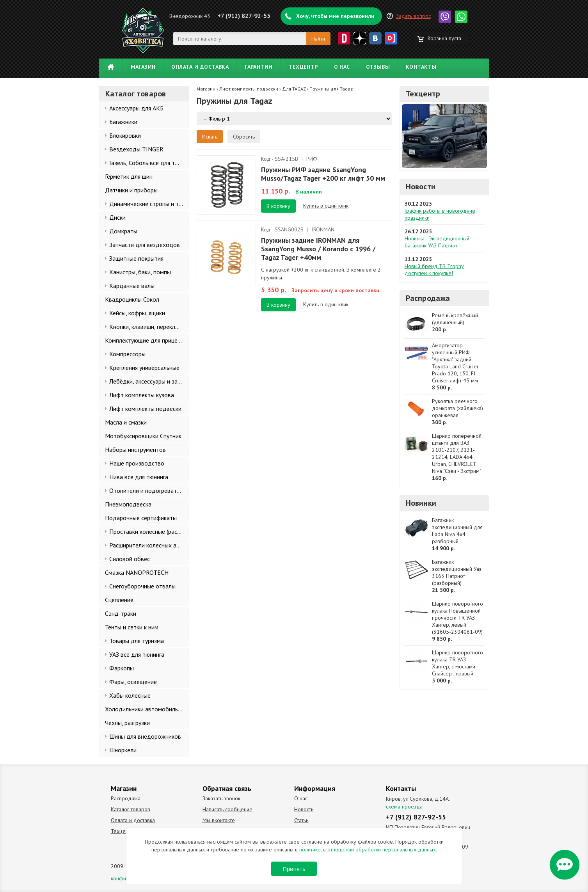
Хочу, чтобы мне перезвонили (335, 16)
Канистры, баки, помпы (140, 272)
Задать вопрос (413, 16)
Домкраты (123, 231)
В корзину (278, 206)
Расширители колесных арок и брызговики (149, 545)
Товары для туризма (137, 641)
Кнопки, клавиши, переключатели (149, 327)
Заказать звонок (221, 798)
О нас (342, 67)
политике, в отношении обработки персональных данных (368, 849)
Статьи (301, 820)
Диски (117, 217)
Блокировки (125, 135)
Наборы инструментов (135, 450)
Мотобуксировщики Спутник (143, 436)
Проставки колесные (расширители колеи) (149, 531)
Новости (421, 187)
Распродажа (428, 298)
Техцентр (303, 67)
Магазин (143, 67)
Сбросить (244, 137)
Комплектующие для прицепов (146, 340)
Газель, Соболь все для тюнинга (149, 163)
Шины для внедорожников (145, 736)
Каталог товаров (131, 809)
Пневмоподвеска (128, 504)
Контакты (421, 67)
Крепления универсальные (144, 368)
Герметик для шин (129, 176)
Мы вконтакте (219, 820)
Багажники (123, 122)
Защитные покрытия (136, 258)
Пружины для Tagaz (331, 89)
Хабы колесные (130, 695)
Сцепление (119, 600)
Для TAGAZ (294, 89)
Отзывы (378, 67)
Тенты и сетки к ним (132, 627)
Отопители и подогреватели (148, 490)
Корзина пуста (444, 38)
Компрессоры (127, 354)
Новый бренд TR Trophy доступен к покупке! (434, 270)
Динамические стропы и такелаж (149, 204)
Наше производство (137, 463)
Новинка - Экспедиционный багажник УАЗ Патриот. (437, 242)
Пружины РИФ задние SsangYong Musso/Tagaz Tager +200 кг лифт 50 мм (323, 174)
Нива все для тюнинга (139, 477)
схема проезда (404, 807)
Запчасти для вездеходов (145, 245)
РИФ (312, 159)
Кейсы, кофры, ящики (137, 313)
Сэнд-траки (121, 613)
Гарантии (258, 67)
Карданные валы (132, 286)
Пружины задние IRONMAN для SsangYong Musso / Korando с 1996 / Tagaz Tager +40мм (318, 249)
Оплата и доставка (200, 67)
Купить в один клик (326, 206)
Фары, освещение (133, 682)
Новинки (421, 503)
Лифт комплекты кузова (142, 395)
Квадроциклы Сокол (132, 299)
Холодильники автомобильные (147, 709)
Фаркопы (122, 668)
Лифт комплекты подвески (145, 409)
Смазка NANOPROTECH (137, 572)
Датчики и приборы (131, 190)
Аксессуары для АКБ (136, 108)
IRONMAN (323, 229)
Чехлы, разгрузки (127, 723)
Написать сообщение (227, 809)
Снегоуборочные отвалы (142, 586)
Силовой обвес (130, 559)
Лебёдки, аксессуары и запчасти (149, 381)
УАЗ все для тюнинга (137, 654)
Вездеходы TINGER (136, 149)
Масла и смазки (126, 422)
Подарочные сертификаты (141, 518)
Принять (294, 869)
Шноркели (123, 750)
